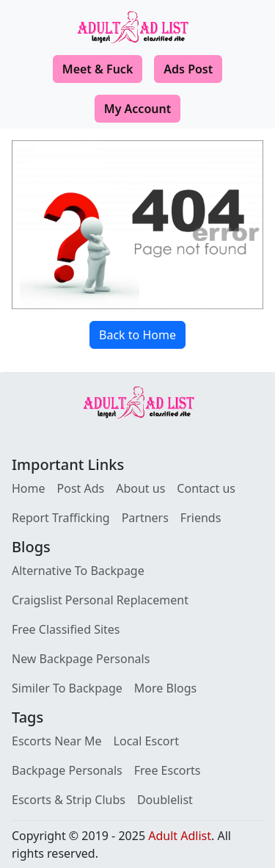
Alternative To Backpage (78, 571)
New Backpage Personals (81, 659)
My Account (137, 109)
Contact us (206, 488)
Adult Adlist (180, 836)
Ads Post (188, 69)
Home (29, 488)
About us (140, 488)
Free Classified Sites (66, 629)
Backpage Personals (67, 770)
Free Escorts (168, 770)
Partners (145, 518)
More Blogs (165, 688)
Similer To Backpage (67, 688)
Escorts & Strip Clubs (69, 800)
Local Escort (146, 741)
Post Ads (81, 488)
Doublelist (165, 800)
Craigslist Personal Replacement (100, 600)
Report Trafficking (61, 518)
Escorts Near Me (57, 741)
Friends (201, 518)
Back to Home (137, 335)
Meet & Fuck (98, 69)
